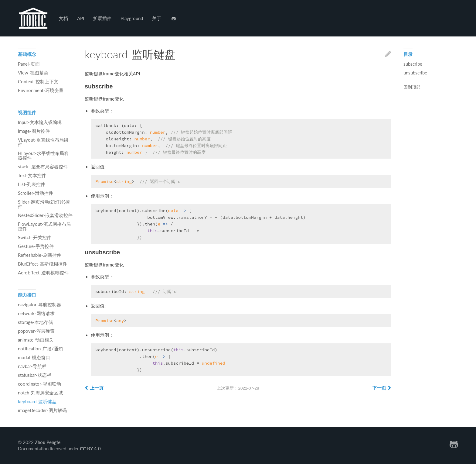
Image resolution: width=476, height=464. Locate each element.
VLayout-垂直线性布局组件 (43, 142)
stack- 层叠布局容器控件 (43, 167)
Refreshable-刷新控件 (40, 255)
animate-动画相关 (36, 340)
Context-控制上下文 (38, 81)
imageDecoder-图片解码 (42, 410)
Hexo (33, 18)
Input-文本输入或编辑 (40, 122)
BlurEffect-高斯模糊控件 (42, 264)
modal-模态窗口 (34, 357)
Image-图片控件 (34, 131)
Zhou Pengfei (48, 442)
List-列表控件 (32, 184)
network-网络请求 (36, 313)
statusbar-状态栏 (35, 375)
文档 (63, 18)
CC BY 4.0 (90, 449)
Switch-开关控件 (35, 237)
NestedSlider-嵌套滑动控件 (45, 215)
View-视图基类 (33, 73)
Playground (132, 18)
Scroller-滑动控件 (36, 193)
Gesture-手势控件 (36, 246)
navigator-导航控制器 (39, 304)
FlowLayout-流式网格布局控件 (44, 226)
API (81, 18)
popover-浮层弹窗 (36, 331)
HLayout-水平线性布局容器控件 (43, 155)
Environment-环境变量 (41, 90)
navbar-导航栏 (32, 366)
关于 (157, 18)
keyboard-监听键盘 (37, 401)
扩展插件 (102, 18)
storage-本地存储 (35, 322)
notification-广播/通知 (40, 349)
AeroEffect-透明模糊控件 (43, 273)
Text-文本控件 (32, 175)
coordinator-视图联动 (39, 384)
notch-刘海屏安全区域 (40, 393)
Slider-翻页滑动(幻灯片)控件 (44, 204)
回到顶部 (412, 88)
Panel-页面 (29, 64)
